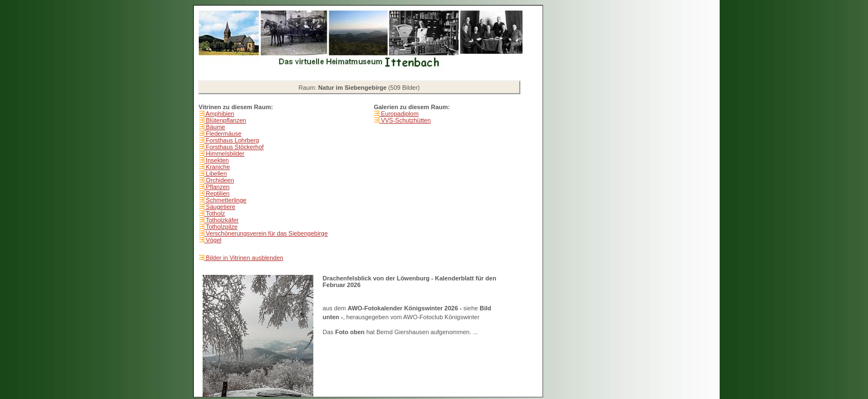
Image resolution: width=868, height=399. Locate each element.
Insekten (217, 160)
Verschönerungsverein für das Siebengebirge (266, 233)
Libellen (216, 173)
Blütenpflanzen (225, 120)
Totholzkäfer (221, 220)
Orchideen (219, 180)
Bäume (215, 127)
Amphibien (219, 114)
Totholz (215, 213)
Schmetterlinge (225, 200)
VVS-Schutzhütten (405, 120)
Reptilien (217, 193)
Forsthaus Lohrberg (232, 140)
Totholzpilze (221, 227)
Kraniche (217, 167)
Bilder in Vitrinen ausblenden (244, 258)
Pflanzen (217, 187)
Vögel (213, 240)
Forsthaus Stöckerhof (234, 147)
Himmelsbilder (224, 154)
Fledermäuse (223, 134)
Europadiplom (399, 114)
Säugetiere (220, 207)
